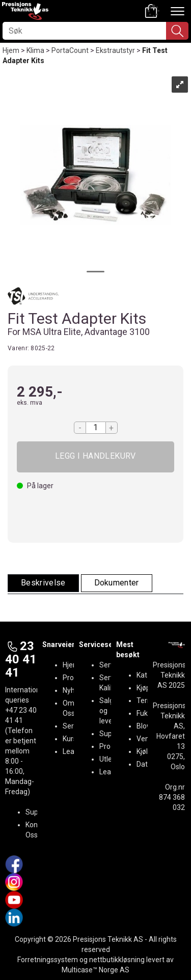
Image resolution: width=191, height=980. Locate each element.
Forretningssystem (48, 960)
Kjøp (95, 457)
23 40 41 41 (21, 660)
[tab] (43, 583)
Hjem (11, 50)
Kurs (70, 739)
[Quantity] (96, 428)
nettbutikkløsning (117, 960)
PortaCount (70, 50)
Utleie (108, 759)
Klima (35, 50)
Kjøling (147, 751)
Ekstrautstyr (115, 50)
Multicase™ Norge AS (95, 970)
